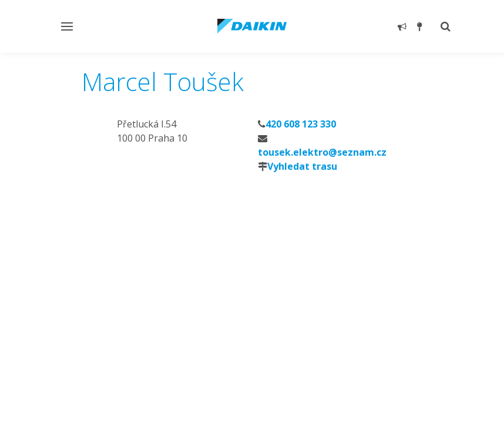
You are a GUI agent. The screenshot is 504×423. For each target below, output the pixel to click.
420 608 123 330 (301, 124)
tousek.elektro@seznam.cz (322, 152)
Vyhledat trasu (302, 166)
